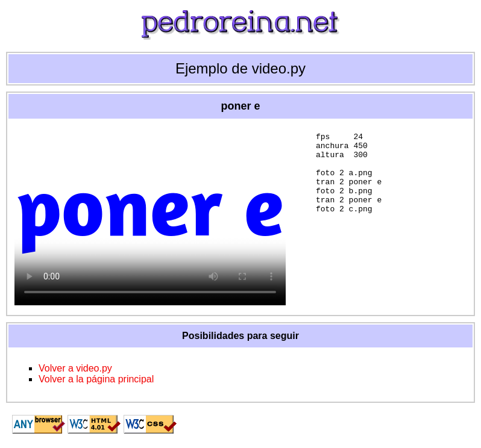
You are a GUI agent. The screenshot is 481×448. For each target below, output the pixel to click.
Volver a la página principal (96, 379)
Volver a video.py (75, 368)
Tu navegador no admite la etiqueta (150, 215)
